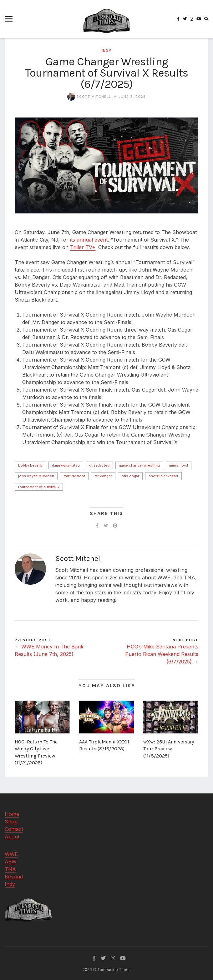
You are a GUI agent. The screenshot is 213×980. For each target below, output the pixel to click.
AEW (11, 862)
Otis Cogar (130, 476)
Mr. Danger (103, 476)
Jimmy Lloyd (179, 465)
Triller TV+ (83, 247)
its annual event (89, 240)
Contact (14, 829)
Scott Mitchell (89, 97)
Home (12, 814)
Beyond (14, 877)
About (12, 837)
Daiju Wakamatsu (66, 465)
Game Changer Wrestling (139, 465)
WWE (11, 854)
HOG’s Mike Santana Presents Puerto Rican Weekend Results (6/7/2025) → (162, 654)
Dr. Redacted (99, 465)
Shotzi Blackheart (163, 476)
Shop (11, 822)
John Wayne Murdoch (36, 476)
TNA (10, 869)
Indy (106, 51)
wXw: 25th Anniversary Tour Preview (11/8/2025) (169, 749)
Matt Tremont (74, 476)
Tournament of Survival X (39, 487)
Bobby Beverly (30, 465)
